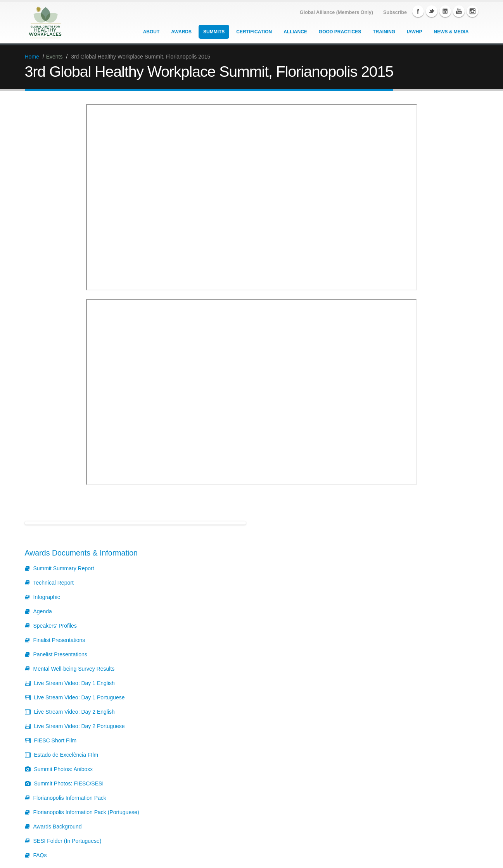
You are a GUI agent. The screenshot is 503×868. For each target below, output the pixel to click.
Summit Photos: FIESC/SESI (69, 783)
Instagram (472, 11)
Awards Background (58, 827)
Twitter (432, 11)
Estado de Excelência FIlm (66, 755)
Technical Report (54, 583)
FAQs (40, 855)
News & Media (451, 32)
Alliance (295, 32)
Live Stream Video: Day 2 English (74, 712)
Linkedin (445, 11)
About (151, 32)
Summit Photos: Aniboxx (64, 769)
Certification (254, 32)
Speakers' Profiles (55, 626)
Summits (214, 32)
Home (32, 57)
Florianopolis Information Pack (70, 798)
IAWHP (414, 32)
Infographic (47, 597)
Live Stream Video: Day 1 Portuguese (80, 697)
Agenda (43, 611)
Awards (181, 32)
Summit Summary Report (64, 568)
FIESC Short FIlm (55, 740)
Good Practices (340, 32)
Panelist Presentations (60, 654)
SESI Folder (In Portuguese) (67, 841)
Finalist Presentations (59, 640)
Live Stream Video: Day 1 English (74, 683)
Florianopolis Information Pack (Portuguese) (86, 812)
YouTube (459, 11)
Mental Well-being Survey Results (74, 669)
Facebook (418, 11)
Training (384, 32)
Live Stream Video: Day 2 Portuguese (80, 726)
